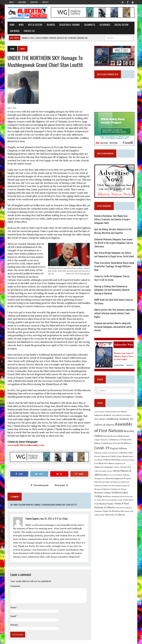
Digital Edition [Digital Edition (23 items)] (119, 449)
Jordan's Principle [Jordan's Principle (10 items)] (120, 468)
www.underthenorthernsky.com (25, 442)
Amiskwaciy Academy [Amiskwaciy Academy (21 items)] (118, 420)
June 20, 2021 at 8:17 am (50, 515)
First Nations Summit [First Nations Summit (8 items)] (124, 461)
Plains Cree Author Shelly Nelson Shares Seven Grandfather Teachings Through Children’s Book (114, 267)
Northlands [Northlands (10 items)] (107, 497)
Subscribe (22, 2)
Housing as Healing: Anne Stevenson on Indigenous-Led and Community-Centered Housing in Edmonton (112, 290)
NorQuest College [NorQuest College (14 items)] (103, 493)
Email (13, 613)
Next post (61, 482)
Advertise (34, 2)
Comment (15, 583)
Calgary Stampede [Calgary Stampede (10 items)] (101, 440)
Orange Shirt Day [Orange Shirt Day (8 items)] (102, 501)
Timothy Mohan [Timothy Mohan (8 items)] (128, 501)
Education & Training (69, 25)
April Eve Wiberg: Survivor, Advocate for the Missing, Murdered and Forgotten (113, 232)
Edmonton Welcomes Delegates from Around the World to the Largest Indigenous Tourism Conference (114, 243)
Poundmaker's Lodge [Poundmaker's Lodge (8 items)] (116, 501)
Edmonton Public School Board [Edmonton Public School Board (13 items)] (108, 457)
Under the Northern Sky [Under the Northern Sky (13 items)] (114, 512)
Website (14, 622)
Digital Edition (121, 25)
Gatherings (104, 25)
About (12, 2)
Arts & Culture (35, 25)
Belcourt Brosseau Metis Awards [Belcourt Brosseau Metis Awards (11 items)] (116, 437)
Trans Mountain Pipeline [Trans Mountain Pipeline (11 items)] (104, 505)
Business (50, 25)
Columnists (89, 25)
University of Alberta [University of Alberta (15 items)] (115, 515)
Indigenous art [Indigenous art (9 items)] (120, 464)
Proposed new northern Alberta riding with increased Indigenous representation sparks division (113, 327)
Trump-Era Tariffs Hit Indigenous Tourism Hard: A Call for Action (112, 279)
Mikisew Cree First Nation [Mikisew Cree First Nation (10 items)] (113, 476)
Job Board (14, 31)
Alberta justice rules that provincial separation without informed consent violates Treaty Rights (114, 314)
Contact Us (29, 31)
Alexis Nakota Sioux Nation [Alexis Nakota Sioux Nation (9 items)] (122, 416)
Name (13, 604)
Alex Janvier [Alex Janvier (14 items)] (100, 420)
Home (12, 25)
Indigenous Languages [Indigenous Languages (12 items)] (104, 468)
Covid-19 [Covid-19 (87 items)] (102, 449)
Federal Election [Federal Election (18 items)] (108, 460)
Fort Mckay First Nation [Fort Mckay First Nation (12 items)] (104, 464)
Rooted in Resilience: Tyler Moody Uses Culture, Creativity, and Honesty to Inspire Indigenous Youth (112, 220)
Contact (45, 2)
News (21, 25)
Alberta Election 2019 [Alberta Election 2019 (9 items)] (113, 412)
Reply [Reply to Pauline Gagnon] (65, 515)
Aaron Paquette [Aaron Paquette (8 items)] (100, 413)
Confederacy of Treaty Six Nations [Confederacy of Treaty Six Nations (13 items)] (116, 444)
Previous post (40, 482)
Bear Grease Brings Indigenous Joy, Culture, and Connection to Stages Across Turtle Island (114, 255)
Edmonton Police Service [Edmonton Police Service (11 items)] (122, 454)
